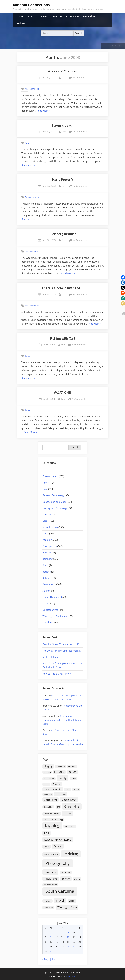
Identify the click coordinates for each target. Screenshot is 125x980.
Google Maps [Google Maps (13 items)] (48, 807)
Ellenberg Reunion (62, 234)
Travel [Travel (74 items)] (60, 900)
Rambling (48, 559)
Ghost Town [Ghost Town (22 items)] (61, 794)
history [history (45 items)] (67, 813)
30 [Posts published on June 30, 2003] (51, 951)
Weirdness (48, 622)
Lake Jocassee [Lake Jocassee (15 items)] (70, 826)
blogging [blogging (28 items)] (48, 766)
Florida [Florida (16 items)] (46, 784)
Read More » (44, 111)
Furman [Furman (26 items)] (57, 784)
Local (45, 521)
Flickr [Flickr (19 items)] (74, 778)
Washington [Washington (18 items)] (48, 907)
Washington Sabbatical (55, 616)
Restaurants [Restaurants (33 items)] (51, 879)
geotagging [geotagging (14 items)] (48, 794)
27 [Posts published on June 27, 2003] (74, 947)
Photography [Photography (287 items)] (58, 863)
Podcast (21, 23)
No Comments (80, 78)
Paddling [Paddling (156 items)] (71, 854)
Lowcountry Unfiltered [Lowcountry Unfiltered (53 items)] (58, 840)
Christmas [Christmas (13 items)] (72, 767)
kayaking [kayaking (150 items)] (52, 825)
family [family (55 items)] (62, 778)
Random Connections (31, 5)
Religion (47, 578)
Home (20, 16)
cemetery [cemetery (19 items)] (61, 766)
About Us (32, 16)
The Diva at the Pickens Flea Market (61, 651)
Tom (64, 77)
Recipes (47, 572)
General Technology (53, 495)
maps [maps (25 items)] (46, 846)
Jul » (52, 959)
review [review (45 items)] (66, 879)
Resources (57, 16)
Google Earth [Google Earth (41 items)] (69, 800)
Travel (28, 356)
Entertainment (32, 197)
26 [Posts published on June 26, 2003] (68, 947)
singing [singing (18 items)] (77, 879)
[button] (123, 277)
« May (45, 959)
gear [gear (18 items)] (67, 789)
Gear (45, 489)
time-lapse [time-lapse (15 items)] (47, 901)
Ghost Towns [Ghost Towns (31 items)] (50, 800)
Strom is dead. (62, 125)
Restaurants (49, 584)
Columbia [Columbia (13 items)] (47, 772)
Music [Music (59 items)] (58, 846)
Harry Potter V (63, 180)
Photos (44, 16)
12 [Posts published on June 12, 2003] (68, 937)
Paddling (47, 540)
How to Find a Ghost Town (57, 674)
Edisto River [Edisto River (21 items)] (59, 772)
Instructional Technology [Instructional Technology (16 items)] (53, 819)
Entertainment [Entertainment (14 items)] (49, 778)
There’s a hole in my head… (63, 288)
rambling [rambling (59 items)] (50, 872)
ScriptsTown (71, 976)
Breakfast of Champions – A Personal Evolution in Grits (62, 720)
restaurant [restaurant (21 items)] (66, 872)
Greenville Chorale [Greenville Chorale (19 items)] (51, 814)
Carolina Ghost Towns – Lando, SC (61, 644)
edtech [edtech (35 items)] (73, 772)
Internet (47, 514)
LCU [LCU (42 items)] (46, 833)
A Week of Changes (62, 71)
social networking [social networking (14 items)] (50, 885)
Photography (50, 546)
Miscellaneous (32, 89)
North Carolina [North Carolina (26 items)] (51, 854)
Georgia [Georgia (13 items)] (76, 789)
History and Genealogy (55, 508)
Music (46, 534)
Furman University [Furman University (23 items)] (53, 789)
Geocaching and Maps (54, 502)
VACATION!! (63, 393)
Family (46, 483)
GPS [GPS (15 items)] (58, 807)
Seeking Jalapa (50, 657)
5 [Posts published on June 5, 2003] (68, 932)
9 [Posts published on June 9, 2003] (51, 937)
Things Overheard (52, 597)
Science (46, 591)
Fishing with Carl (63, 338)
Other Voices (73, 16)
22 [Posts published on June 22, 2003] (45, 947)
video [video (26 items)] (72, 901)
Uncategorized (50, 610)
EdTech (46, 470)
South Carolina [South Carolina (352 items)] (60, 891)
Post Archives (90, 16)
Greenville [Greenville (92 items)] (72, 806)
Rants (28, 143)
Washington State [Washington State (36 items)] (67, 907)
